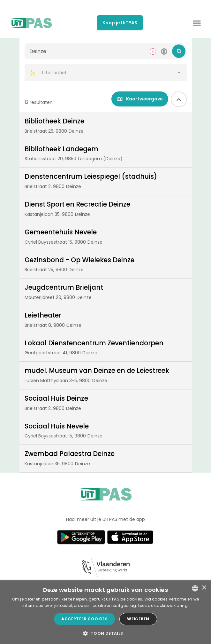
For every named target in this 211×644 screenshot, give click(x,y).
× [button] (204, 588)
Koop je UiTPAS (120, 23)
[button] (105, 633)
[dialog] (105, 612)
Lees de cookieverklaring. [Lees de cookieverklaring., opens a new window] (164, 605)
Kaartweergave (140, 99)
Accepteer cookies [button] (84, 619)
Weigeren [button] (138, 619)
